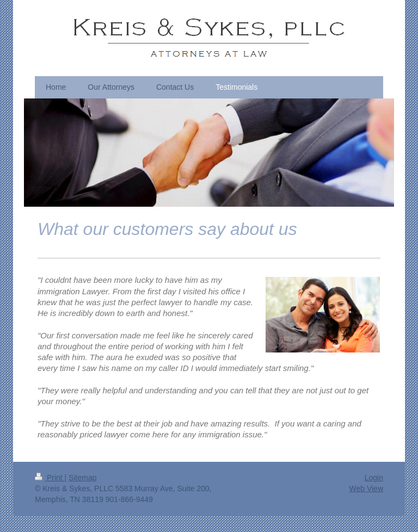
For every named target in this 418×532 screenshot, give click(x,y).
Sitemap (82, 478)
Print (50, 478)
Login (374, 478)
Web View (366, 488)
